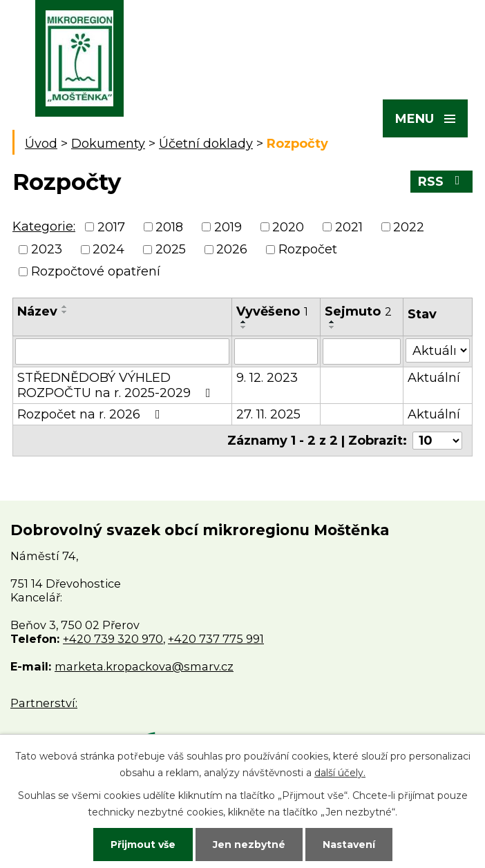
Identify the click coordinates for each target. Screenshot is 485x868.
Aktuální (434, 378)
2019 (228, 227)
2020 (288, 227)
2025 (171, 249)
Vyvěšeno (272, 311)
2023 (47, 249)
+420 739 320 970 (113, 639)
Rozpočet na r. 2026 (92, 414)
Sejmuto (358, 311)
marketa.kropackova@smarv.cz (144, 666)
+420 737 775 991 (216, 639)
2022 (409, 227)
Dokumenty (108, 144)
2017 (111, 227)
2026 (232, 249)
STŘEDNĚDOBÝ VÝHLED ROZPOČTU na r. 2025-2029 (117, 385)
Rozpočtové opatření (96, 271)
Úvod (41, 144)
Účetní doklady (206, 144)
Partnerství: (44, 703)
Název (37, 311)
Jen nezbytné (249, 845)
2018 (169, 227)
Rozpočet (308, 249)
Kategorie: (44, 226)
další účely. (340, 773)
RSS (442, 182)
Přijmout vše (143, 845)
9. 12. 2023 (267, 378)
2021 (349, 227)
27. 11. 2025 (268, 414)
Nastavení (349, 845)
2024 (108, 249)
